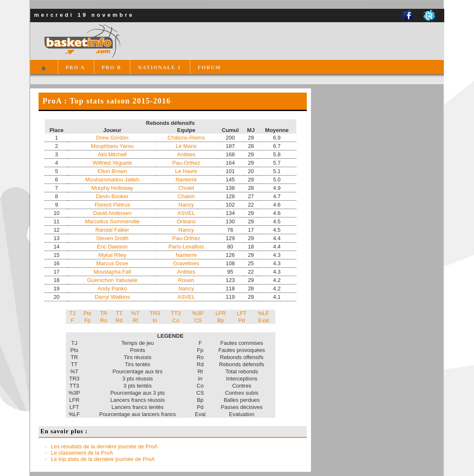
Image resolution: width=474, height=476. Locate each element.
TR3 (155, 313)
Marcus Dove (113, 263)
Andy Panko (112, 288)
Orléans (186, 221)
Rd (119, 320)
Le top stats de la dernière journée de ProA (103, 459)
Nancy (186, 205)
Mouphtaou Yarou (112, 146)
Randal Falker (112, 230)
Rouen (186, 280)
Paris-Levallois (186, 247)
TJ (72, 313)
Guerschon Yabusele (112, 280)
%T (135, 313)
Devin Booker (112, 196)
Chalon (186, 196)
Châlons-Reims (186, 138)
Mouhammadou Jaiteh (113, 180)
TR (104, 313)
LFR (221, 313)
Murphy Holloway (112, 188)
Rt (135, 320)
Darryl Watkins (112, 297)
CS (198, 320)
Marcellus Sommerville (113, 221)
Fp (87, 320)
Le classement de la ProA (82, 453)
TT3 (176, 313)
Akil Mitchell (113, 154)
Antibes (186, 154)
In (155, 320)
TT (119, 313)
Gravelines (186, 263)
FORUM (209, 67)
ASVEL (186, 213)
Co (176, 320)
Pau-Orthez (186, 163)
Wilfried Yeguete (112, 163)
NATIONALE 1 (159, 67)
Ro (104, 320)
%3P (198, 313)
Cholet (186, 188)
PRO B (111, 67)
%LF (263, 313)
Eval (263, 320)
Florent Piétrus (113, 205)
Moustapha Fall (112, 272)
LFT (242, 313)
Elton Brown (112, 171)
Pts (87, 313)
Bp (221, 320)
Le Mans (186, 146)
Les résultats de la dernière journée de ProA (104, 446)
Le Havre (186, 171)
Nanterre (186, 180)
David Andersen (112, 213)
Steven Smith (112, 238)
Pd (242, 320)
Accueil (44, 72)
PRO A (75, 67)
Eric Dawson (112, 247)
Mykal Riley (112, 255)
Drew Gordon (112, 138)
